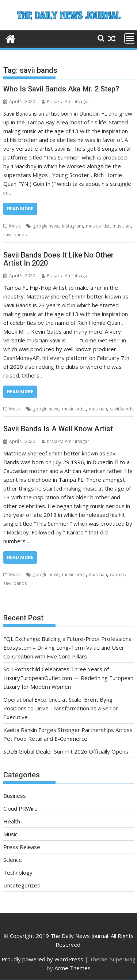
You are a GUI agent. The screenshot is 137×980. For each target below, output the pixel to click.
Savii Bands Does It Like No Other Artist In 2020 (58, 259)
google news (46, 226)
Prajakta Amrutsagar (65, 102)
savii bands (15, 235)
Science (13, 860)
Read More (20, 209)
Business (15, 796)
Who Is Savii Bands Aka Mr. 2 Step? (61, 89)
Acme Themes (73, 968)
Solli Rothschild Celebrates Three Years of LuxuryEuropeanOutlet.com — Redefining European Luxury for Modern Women (68, 678)
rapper (117, 575)
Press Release (22, 847)
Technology (18, 872)
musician (122, 226)
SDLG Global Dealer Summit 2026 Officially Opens (66, 751)
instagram (73, 226)
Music (15, 226)
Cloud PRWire (20, 808)
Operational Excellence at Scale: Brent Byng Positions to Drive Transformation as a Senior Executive (61, 708)
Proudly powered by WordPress (42, 959)
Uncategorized (22, 885)
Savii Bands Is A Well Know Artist (58, 429)
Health (12, 821)
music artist (98, 226)
